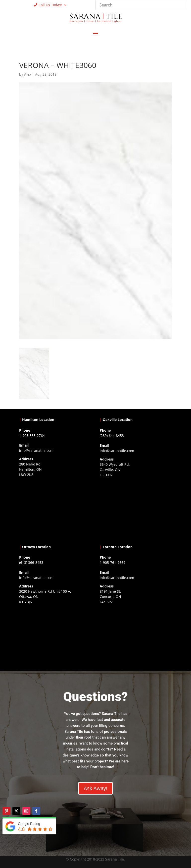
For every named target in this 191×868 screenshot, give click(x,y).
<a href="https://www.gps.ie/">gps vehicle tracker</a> (136, 637)
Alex (28, 74)
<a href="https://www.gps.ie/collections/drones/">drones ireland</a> (136, 510)
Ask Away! (95, 788)
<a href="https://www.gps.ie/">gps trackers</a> (55, 510)
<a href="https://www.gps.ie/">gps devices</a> (55, 637)
